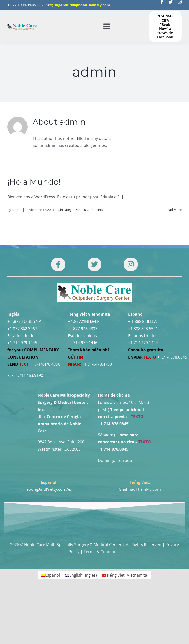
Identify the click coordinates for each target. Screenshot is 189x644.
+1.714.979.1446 (83, 343)
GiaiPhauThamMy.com (140, 489)
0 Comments (94, 210)
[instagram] (180, 2)
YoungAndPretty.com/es (49, 489)
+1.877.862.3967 (22, 329)
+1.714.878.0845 (172, 357)
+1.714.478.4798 (46, 364)
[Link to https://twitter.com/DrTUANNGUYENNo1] (94, 264)
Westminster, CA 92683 (59, 449)
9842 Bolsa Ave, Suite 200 (61, 442)
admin (17, 210)
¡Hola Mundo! (34, 182)
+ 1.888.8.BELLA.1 (144, 321)
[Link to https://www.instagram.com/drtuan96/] (131, 264)
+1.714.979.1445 (22, 343)
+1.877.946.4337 (83, 329)
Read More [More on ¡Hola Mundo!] (174, 210)
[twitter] (171, 2)
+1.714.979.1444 (143, 343)
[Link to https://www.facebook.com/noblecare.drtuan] (58, 264)
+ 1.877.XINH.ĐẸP (84, 321)
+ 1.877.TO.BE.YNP (24, 321)
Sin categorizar (69, 210)
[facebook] (162, 2)
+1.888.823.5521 (143, 329)
